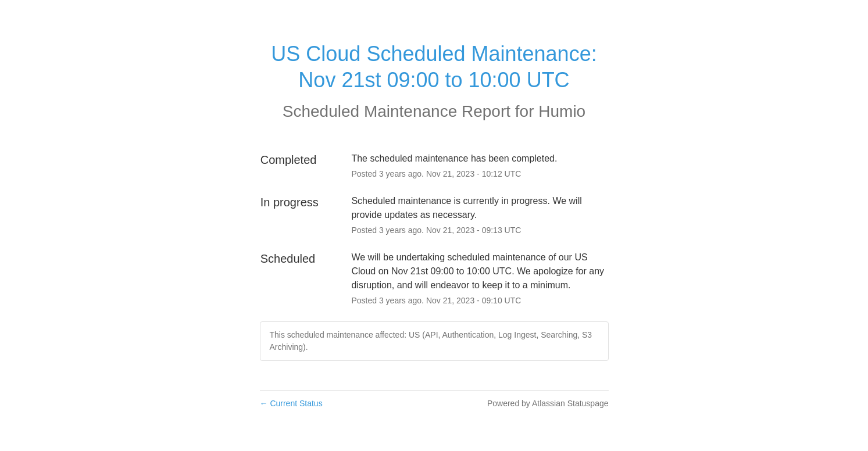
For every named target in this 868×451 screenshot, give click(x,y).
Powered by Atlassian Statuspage (548, 403)
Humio (562, 111)
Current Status (291, 403)
